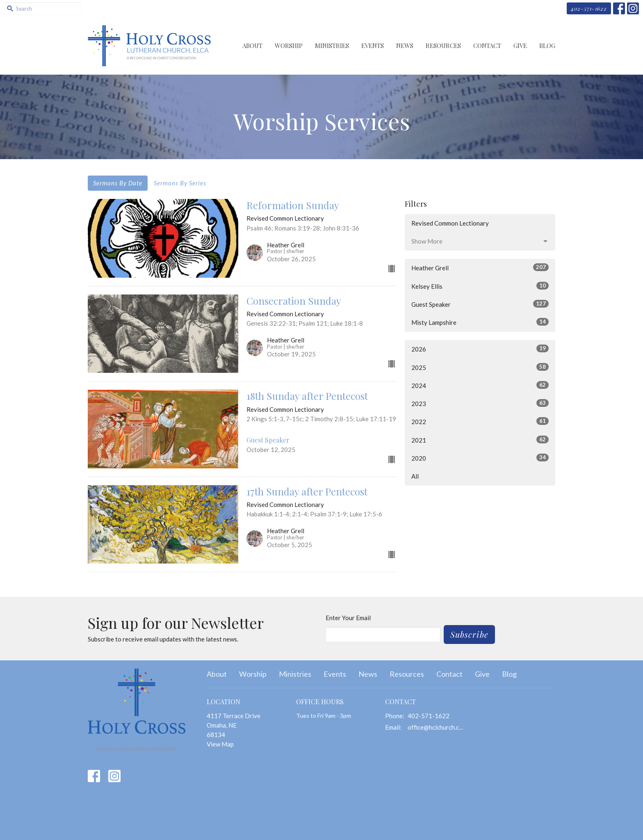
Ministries (332, 46)
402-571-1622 (589, 8)
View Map (220, 744)
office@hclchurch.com (437, 727)
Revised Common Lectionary (450, 223)
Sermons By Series (180, 183)
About (252, 46)
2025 (480, 367)
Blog (547, 46)
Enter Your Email (348, 618)
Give (520, 46)
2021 (480, 440)
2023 (480, 403)
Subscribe (469, 634)
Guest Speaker (480, 304)
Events (373, 46)
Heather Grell (480, 267)
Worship (289, 46)
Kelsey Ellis (480, 286)
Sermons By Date (118, 183)
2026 (480, 349)
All (415, 476)
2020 (480, 458)
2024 (480, 385)
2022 (480, 421)
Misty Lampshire (480, 322)
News (405, 46)
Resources (443, 46)
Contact (487, 46)
